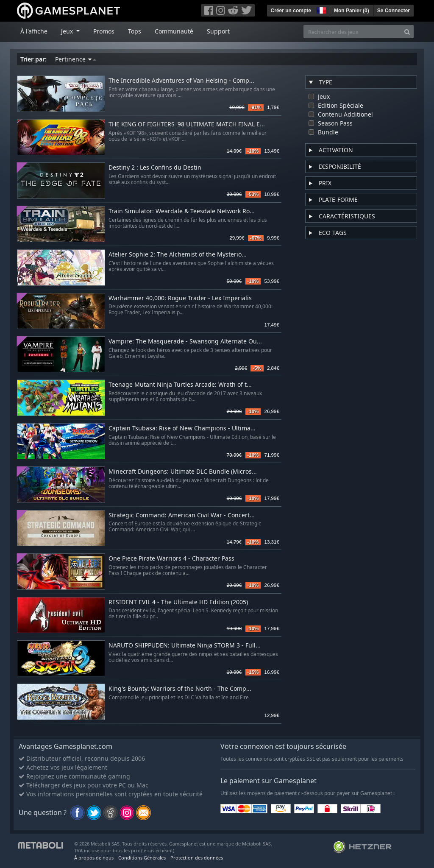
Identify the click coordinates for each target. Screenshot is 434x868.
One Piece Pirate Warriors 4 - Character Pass (171, 559)
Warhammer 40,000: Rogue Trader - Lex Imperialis (180, 298)
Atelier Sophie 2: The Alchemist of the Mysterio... (178, 255)
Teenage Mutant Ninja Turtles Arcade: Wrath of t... (180, 385)
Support (218, 31)
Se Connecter (394, 11)
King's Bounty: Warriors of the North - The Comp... (180, 689)
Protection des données (197, 858)
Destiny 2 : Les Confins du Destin (155, 168)
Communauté (174, 31)
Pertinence (76, 59)
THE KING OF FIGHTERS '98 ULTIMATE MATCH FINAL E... (187, 124)
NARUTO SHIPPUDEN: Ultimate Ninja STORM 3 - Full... (185, 646)
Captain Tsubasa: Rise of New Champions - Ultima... (182, 428)
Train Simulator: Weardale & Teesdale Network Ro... (182, 211)
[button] (320, 9)
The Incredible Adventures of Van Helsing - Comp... (181, 81)
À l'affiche (34, 31)
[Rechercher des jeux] (352, 32)
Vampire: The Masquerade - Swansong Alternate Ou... (185, 342)
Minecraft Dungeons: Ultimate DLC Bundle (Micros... (183, 472)
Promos (104, 31)
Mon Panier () (352, 11)
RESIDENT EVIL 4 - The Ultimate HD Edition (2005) (178, 602)
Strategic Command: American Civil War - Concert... (182, 515)
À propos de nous (94, 858)
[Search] (407, 32)
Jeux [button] (68, 31)
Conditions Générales (142, 858)
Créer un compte (291, 11)
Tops (135, 31)
